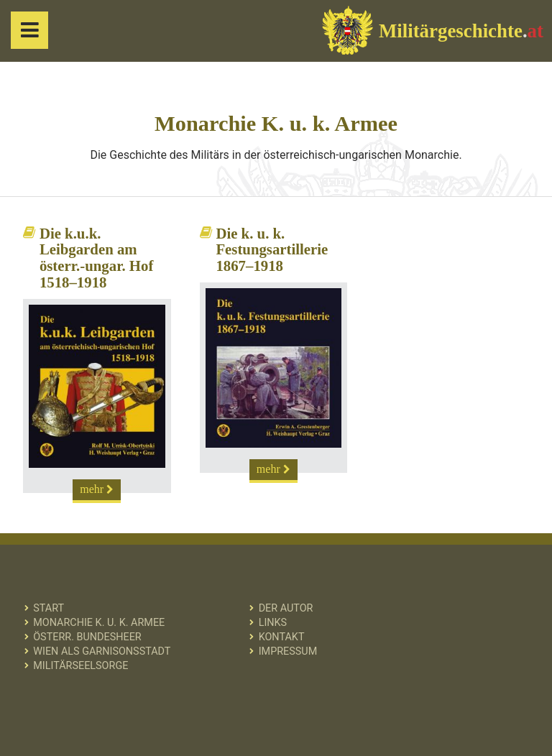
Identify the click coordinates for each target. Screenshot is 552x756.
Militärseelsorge (80, 666)
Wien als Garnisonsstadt (102, 651)
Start (49, 608)
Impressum (288, 651)
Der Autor (286, 608)
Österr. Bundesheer (87, 637)
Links (273, 623)
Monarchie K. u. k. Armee (99, 623)
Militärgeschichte (433, 30)
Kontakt (282, 637)
